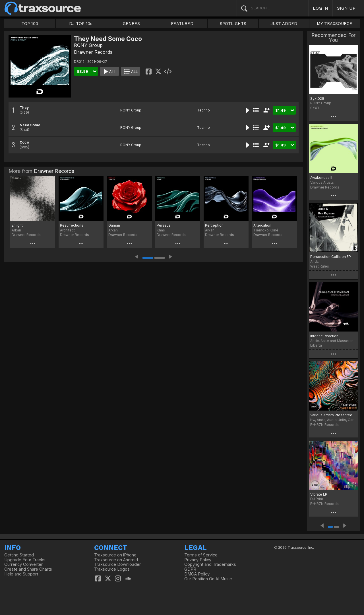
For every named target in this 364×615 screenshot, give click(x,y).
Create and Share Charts (28, 569)
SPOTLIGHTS (233, 24)
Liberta (316, 345)
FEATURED (182, 24)
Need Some (30, 125)
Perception (214, 225)
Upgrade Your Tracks (25, 560)
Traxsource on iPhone (115, 555)
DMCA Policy (197, 574)
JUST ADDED (284, 24)
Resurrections (72, 225)
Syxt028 (317, 99)
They (24, 108)
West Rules (320, 266)
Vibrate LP (319, 494)
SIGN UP (346, 8)
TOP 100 (30, 24)
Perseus (164, 225)
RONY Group (88, 45)
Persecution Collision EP (331, 257)
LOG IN (320, 8)
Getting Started (19, 555)
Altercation (262, 225)
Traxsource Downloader (117, 564)
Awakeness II (321, 178)
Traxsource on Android (116, 560)
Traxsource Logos (112, 569)
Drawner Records (93, 52)
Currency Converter (23, 564)
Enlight (17, 225)
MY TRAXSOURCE (335, 24)
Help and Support (21, 574)
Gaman (114, 225)
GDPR (190, 569)
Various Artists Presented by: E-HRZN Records (333, 415)
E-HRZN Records (324, 425)
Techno (203, 110)
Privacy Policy (198, 560)
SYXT (315, 108)
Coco (24, 142)
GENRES (131, 24)
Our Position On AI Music (208, 579)
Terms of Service (201, 555)
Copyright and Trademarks (210, 564)
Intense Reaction (324, 336)
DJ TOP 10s (81, 24)
